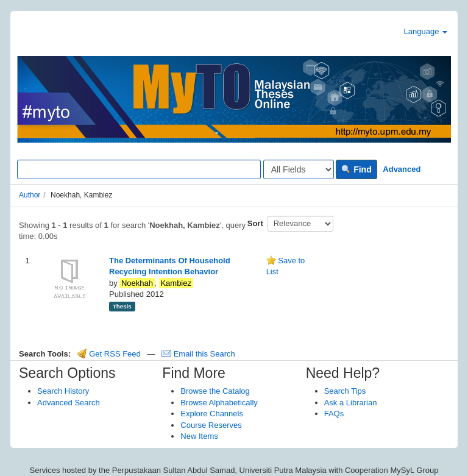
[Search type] (299, 169)
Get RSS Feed (109, 354)
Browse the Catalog (215, 391)
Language (426, 31)
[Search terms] (139, 169)
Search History (63, 391)
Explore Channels (212, 414)
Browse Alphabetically (219, 403)
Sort (255, 223)
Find (356, 169)
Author (30, 195)
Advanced (402, 169)
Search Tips (345, 391)
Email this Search (198, 354)
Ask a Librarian (351, 403)
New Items (199, 436)
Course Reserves (211, 425)
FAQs (334, 414)
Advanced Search (69, 403)
